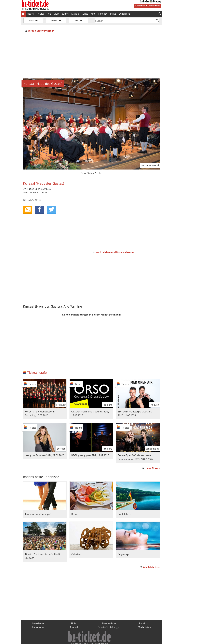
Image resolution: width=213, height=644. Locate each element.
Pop (49, 14)
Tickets (40, 14)
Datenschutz (109, 615)
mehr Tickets (152, 460)
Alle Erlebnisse (151, 558)
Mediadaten (144, 618)
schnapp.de (78, 641)
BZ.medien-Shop (127, 641)
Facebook (144, 615)
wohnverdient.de (106, 641)
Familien (103, 14)
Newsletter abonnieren (149, 5)
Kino (93, 14)
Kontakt (74, 618)
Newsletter (38, 615)
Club (56, 14)
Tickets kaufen (38, 364)
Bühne (65, 14)
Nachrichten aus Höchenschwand (115, 243)
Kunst (85, 14)
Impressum (38, 618)
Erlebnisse (124, 14)
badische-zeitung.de (58, 641)
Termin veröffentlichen (42, 22)
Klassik (75, 14)
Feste (113, 14)
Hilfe (74, 615)
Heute (30, 14)
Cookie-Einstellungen (109, 618)
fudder (90, 641)
